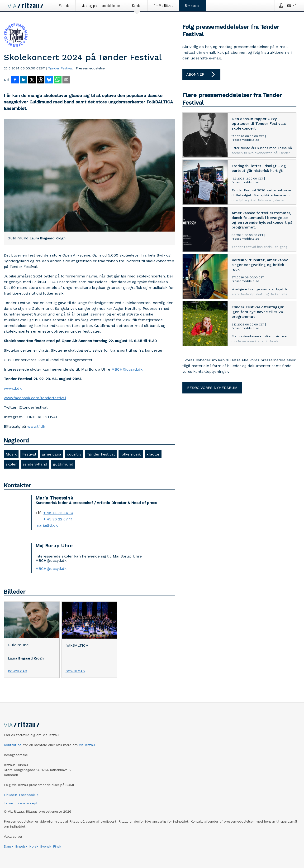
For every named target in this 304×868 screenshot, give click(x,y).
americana (52, 454)
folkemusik (131, 454)
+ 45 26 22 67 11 (58, 519)
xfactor (153, 454)
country (74, 454)
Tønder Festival (60, 68)
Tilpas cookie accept (21, 803)
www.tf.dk (13, 388)
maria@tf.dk (47, 525)
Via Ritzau (87, 745)
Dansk (9, 846)
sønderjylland (35, 464)
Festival (29, 454)
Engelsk (21, 846)
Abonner (201, 74)
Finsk (57, 846)
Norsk (34, 846)
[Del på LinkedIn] (24, 80)
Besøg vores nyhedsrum (212, 388)
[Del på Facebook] (15, 80)
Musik (11, 454)
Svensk (46, 846)
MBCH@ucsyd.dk (127, 369)
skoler (11, 464)
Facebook (27, 795)
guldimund (63, 464)
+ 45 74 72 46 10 (58, 513)
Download (17, 671)
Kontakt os (13, 745)
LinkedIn (10, 795)
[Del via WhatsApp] (58, 80)
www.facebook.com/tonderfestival (35, 398)
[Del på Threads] (41, 80)
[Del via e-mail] (66, 80)
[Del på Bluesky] (49, 80)
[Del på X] (32, 80)
